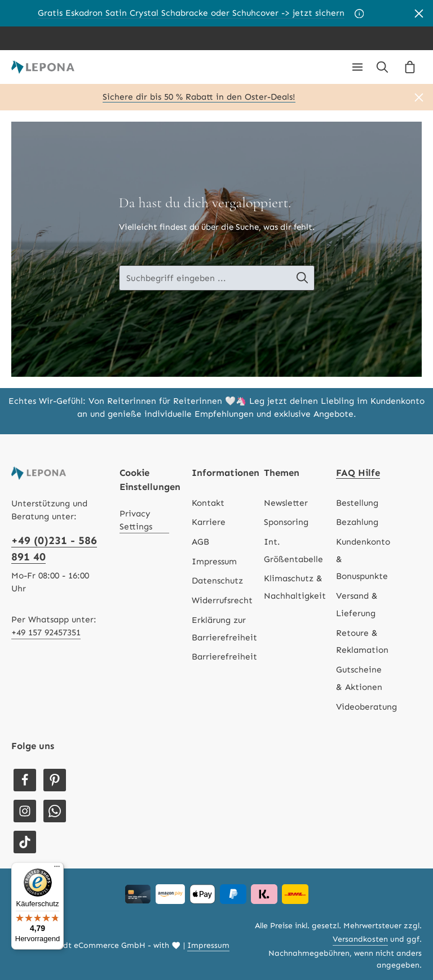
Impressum (214, 562)
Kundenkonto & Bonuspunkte (363, 559)
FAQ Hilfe (358, 473)
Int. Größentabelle (293, 551)
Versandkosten (360, 939)
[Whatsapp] (55, 811)
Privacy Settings (136, 520)
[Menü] (357, 67)
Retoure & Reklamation (362, 642)
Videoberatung (366, 707)
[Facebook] (25, 780)
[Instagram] (25, 811)
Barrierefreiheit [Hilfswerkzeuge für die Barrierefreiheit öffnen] (224, 657)
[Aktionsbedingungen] (359, 14)
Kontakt (208, 503)
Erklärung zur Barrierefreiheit (224, 629)
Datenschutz (217, 581)
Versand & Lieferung (357, 605)
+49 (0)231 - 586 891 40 (54, 549)
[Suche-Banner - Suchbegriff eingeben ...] (205, 278)
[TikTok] (25, 842)
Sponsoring (286, 522)
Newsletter (286, 503)
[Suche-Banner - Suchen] (308, 278)
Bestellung (357, 503)
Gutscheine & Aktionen (359, 678)
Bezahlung (357, 522)
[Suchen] (382, 67)
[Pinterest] (55, 780)
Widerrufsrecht (222, 600)
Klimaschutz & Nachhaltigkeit (295, 587)
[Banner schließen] (419, 13)
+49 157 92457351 (46, 632)
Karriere (209, 522)
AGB (200, 542)
